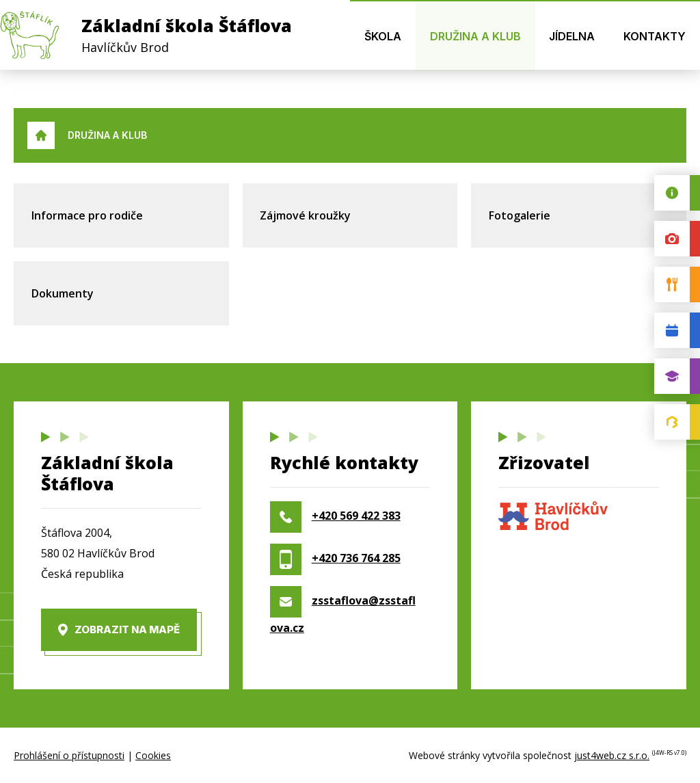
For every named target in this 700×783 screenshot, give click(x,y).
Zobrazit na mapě (127, 629)
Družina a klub (107, 135)
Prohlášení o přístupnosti (69, 755)
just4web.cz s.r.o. (612, 755)
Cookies (153, 755)
